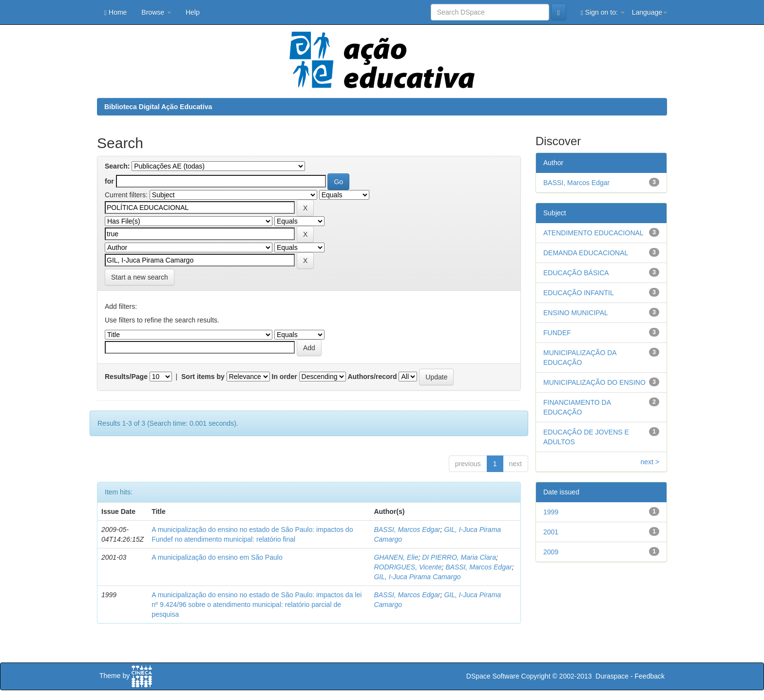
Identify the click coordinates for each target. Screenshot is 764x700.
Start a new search (140, 277)
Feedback (650, 676)
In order (285, 377)
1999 (551, 512)
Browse (156, 12)
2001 (551, 532)
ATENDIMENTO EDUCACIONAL (593, 233)
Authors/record (372, 377)
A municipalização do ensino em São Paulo (217, 557)
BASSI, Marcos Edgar (407, 530)
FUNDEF (557, 333)
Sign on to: (603, 12)
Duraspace (612, 676)
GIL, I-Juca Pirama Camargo (417, 577)
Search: (117, 166)
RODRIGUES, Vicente (408, 567)
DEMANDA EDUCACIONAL (586, 253)
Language (649, 12)
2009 (551, 552)
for (109, 181)
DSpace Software (493, 676)
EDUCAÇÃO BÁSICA (576, 273)
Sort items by (203, 377)
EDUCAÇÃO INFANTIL (579, 293)
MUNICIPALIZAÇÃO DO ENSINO (594, 382)
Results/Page (126, 377)
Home (115, 12)
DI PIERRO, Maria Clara (459, 557)
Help (193, 12)
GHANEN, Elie (396, 557)
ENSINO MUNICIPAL (576, 313)
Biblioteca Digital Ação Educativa (158, 107)
